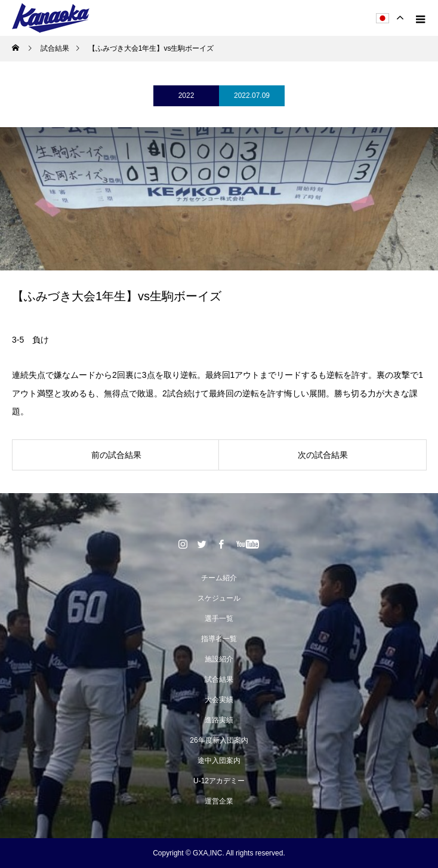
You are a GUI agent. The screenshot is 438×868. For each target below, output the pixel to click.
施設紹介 (219, 659)
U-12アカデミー (219, 781)
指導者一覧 (219, 639)
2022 (186, 96)
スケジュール (219, 598)
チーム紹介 (219, 578)
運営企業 (219, 801)
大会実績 (219, 700)
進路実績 (219, 720)
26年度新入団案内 (219, 740)
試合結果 (219, 679)
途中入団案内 (219, 761)
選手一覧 (219, 618)
